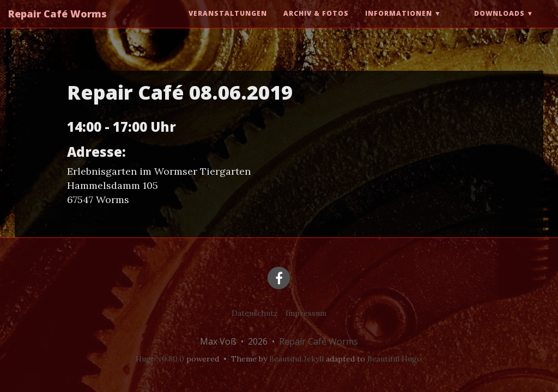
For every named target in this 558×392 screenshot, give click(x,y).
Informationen (399, 24)
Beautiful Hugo (395, 359)
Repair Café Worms (57, 24)
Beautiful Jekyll (296, 359)
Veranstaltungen (228, 24)
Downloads (499, 24)
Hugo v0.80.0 (160, 359)
